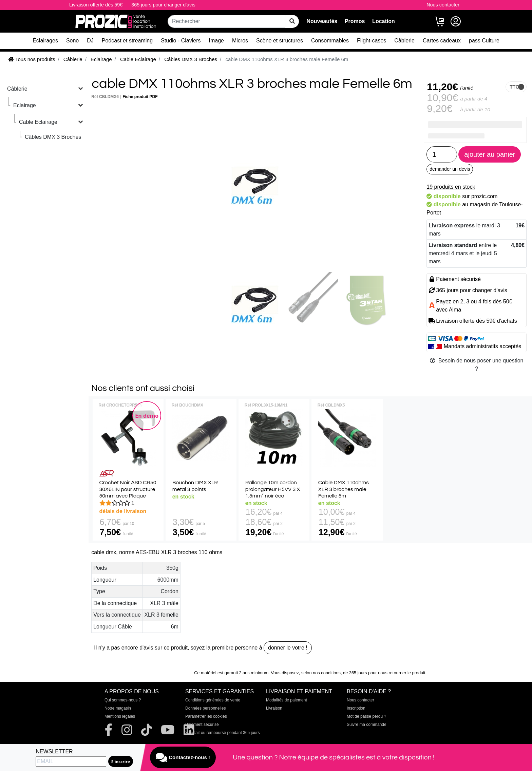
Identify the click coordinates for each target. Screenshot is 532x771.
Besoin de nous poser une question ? (477, 365)
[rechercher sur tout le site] (292, 21)
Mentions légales (120, 716)
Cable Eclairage (38, 122)
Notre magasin (118, 708)
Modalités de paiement (287, 700)
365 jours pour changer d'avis (163, 5)
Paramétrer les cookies (206, 716)
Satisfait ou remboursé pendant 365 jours (222, 733)
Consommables (330, 41)
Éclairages (45, 41)
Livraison (274, 708)
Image (216, 41)
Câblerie (404, 41)
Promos (355, 21)
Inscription (356, 708)
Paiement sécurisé (202, 725)
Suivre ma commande (367, 725)
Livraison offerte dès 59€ (96, 5)
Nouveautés (322, 21)
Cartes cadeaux (442, 41)
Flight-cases (372, 41)
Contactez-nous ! (183, 757)
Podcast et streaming (127, 41)
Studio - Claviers (181, 41)
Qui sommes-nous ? (123, 700)
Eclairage (25, 105)
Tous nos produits (32, 59)
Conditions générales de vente (213, 700)
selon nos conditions (321, 673)
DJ (90, 41)
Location (384, 21)
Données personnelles (205, 708)
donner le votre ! (288, 648)
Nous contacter (443, 5)
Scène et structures (280, 41)
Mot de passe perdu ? (366, 716)
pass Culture (484, 41)
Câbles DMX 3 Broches (53, 137)
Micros (240, 41)
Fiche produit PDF (140, 97)
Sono (72, 41)
